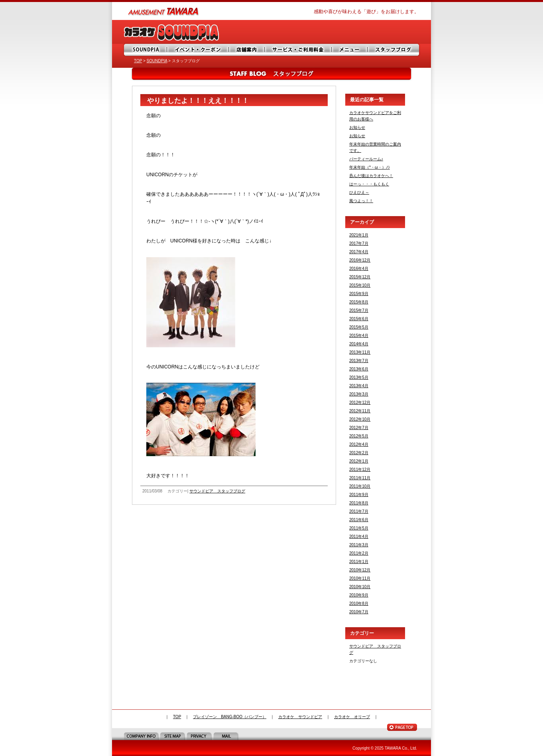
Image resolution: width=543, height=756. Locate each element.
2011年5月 (359, 528)
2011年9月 (359, 495)
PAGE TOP (402, 727)
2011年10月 (360, 486)
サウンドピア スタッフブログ (217, 491)
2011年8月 (359, 503)
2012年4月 (359, 444)
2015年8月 (359, 302)
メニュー (351, 50)
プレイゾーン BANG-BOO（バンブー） (230, 717)
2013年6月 (359, 369)
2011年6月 (359, 520)
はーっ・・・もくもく (369, 184)
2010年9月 (359, 595)
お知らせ (357, 127)
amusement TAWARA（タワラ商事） (164, 11)
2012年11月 (360, 411)
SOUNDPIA (146, 50)
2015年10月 (360, 285)
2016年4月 (359, 269)
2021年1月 (359, 235)
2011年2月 (359, 553)
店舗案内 (248, 50)
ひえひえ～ (359, 192)
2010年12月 (360, 570)
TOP (138, 61)
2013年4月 (359, 386)
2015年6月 (359, 319)
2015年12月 (360, 277)
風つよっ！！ (361, 201)
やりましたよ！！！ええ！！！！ (198, 101)
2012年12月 (360, 403)
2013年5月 (359, 377)
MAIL (227, 736)
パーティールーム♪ (366, 159)
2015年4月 (359, 336)
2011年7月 (359, 511)
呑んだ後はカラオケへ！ (371, 176)
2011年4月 (359, 536)
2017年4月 (359, 252)
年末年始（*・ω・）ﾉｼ (370, 167)
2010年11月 (360, 578)
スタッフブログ (394, 50)
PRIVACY (200, 736)
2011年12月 (360, 470)
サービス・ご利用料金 (299, 50)
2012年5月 (359, 436)
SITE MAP (173, 736)
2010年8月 (359, 603)
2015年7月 (359, 310)
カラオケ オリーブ (352, 717)
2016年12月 (360, 260)
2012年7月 (359, 428)
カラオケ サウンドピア (300, 717)
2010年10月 (360, 587)
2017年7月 (359, 243)
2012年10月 (360, 419)
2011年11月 (360, 478)
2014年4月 (359, 344)
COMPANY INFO (142, 736)
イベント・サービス (199, 50)
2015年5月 (359, 327)
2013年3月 (359, 394)
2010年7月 (359, 612)
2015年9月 (359, 294)
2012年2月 (359, 453)
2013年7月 (359, 361)
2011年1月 (359, 562)
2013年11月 (360, 352)
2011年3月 (359, 545)
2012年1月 (359, 461)
